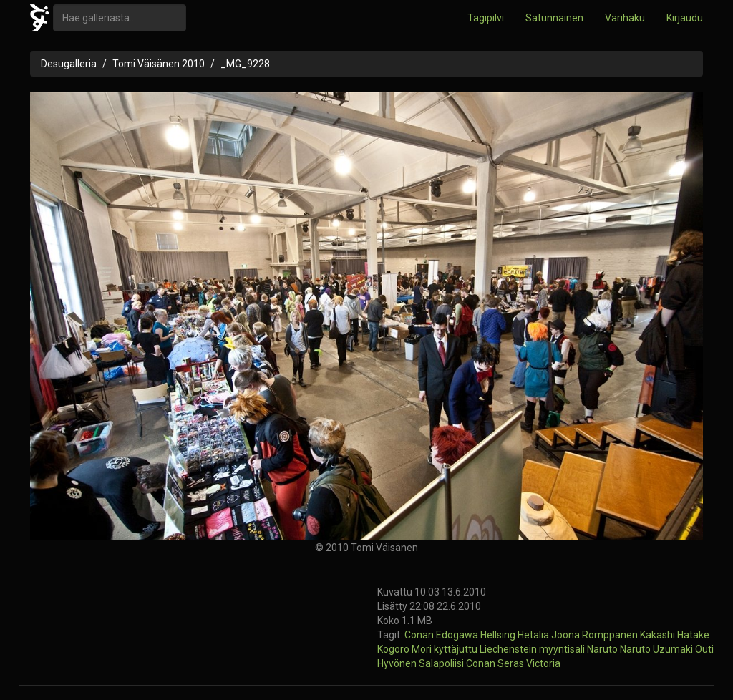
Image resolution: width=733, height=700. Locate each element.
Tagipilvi (486, 18)
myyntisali (563, 649)
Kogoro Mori (406, 649)
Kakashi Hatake (675, 635)
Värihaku (625, 18)
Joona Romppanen (596, 635)
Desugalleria (69, 64)
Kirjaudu (685, 18)
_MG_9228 (245, 64)
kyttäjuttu (457, 649)
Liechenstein (509, 649)
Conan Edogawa (442, 635)
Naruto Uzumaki (657, 649)
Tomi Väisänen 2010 (159, 64)
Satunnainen (554, 18)
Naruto (603, 649)
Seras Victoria (529, 663)
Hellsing (499, 635)
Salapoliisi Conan (458, 663)
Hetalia (534, 635)
